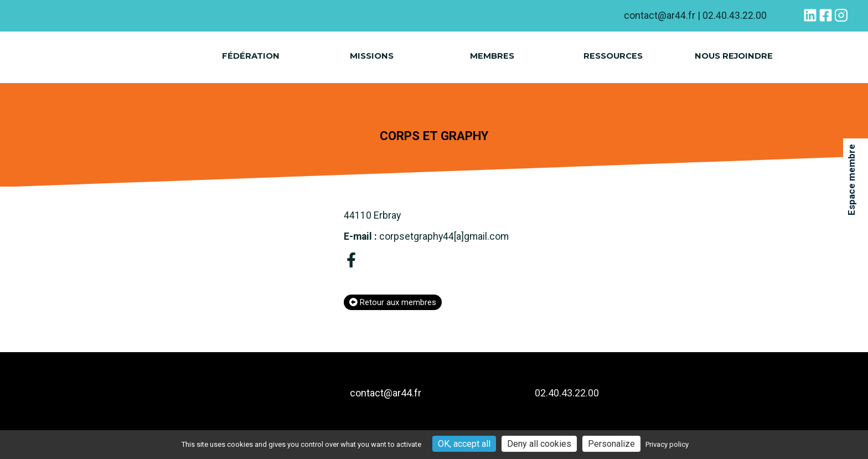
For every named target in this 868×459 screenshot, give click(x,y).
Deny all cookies (539, 444)
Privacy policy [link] (667, 444)
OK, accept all (464, 444)
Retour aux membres (393, 304)
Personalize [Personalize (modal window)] (611, 444)
